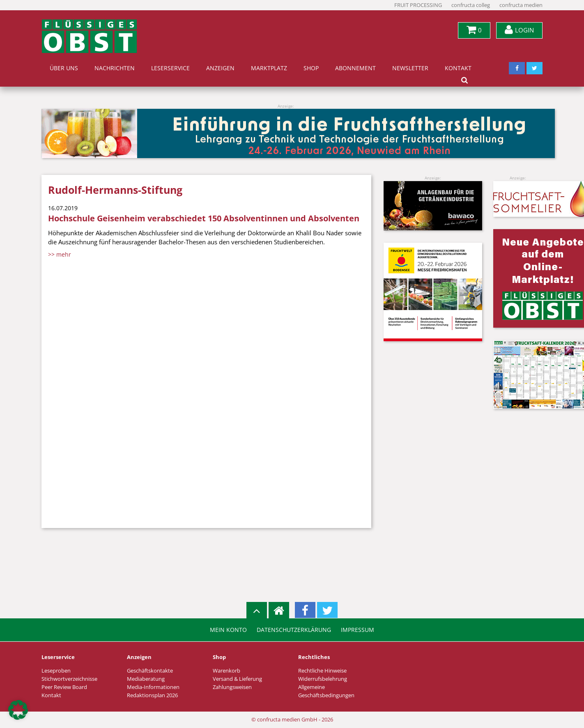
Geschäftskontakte (150, 671)
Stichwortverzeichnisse (69, 679)
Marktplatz (269, 68)
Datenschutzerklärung (294, 630)
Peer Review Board (64, 687)
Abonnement (355, 68)
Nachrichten (115, 68)
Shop (311, 68)
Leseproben (56, 671)
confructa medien (521, 5)
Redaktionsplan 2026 (152, 695)
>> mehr (60, 254)
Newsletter (410, 68)
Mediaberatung (146, 679)
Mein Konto (228, 630)
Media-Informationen (153, 687)
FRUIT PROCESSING (418, 5)
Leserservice (170, 68)
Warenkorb (226, 671)
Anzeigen (220, 68)
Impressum (358, 630)
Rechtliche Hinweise (322, 671)
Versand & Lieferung (237, 679)
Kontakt (458, 68)
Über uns (64, 68)
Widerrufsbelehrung (323, 679)
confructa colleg (471, 5)
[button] (18, 710)
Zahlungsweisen (232, 687)
